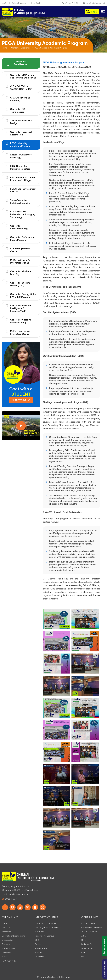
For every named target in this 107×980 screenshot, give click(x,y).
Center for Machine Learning (20, 273)
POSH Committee (9, 961)
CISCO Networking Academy (20, 99)
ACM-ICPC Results (89, 932)
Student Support (9, 948)
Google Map (11, 899)
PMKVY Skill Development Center (23, 190)
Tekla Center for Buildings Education (21, 202)
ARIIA (84, 936)
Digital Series (87, 944)
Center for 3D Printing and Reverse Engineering (23, 76)
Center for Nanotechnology (19, 227)
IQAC (84, 952)
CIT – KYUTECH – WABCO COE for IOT (21, 88)
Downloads (7, 952)
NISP (83, 957)
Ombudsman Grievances (92, 927)
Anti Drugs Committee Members (48, 927)
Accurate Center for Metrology (21, 156)
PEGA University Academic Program (20, 145)
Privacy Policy (41, 948)
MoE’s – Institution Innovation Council (20, 333)
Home (5, 48)
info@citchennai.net (94, 3)
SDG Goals (40, 932)
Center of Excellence (21, 48)
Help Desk (36, 3)
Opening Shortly (21, 400)
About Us (6, 927)
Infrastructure (8, 940)
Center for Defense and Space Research (23, 239)
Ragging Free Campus (45, 936)
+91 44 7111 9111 (71, 3)
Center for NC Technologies (18, 111)
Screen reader (87, 948)
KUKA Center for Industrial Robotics (20, 168)
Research (6, 944)
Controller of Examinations (13, 936)
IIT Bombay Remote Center (20, 250)
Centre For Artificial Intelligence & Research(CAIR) (21, 308)
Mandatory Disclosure (48, 977)
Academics (6, 932)
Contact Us (40, 957)
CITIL (83, 940)
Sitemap (38, 952)
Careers (38, 944)
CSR (37, 940)
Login (4, 3)
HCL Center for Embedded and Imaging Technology (23, 215)
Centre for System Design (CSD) (20, 284)
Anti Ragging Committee (45, 923)
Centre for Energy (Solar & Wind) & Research (23, 296)
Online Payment (19, 3)
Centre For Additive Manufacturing (21, 321)
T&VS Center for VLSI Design (21, 122)
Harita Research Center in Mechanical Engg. (23, 179)
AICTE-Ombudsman (90, 923)
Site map (66, 977)
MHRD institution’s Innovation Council (20, 261)
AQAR (4, 957)
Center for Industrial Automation (21, 133)
